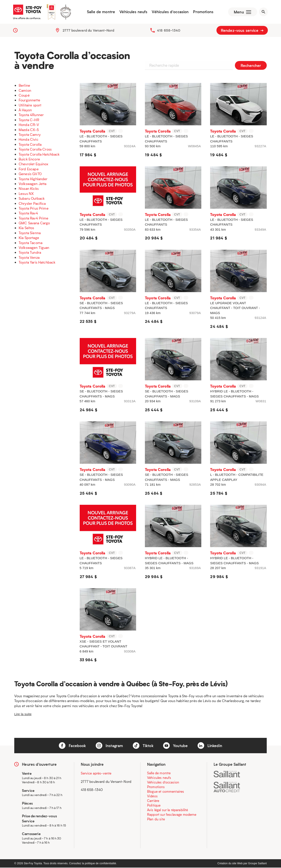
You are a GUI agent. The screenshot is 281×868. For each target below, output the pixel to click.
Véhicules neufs (133, 12)
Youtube (175, 746)
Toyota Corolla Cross (35, 150)
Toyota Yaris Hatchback (37, 263)
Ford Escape (29, 169)
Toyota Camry (30, 135)
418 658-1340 (169, 31)
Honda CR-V (29, 125)
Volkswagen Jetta (32, 184)
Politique (154, 806)
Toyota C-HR (29, 120)
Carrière (153, 801)
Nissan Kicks (29, 189)
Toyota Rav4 (28, 214)
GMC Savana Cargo (34, 223)
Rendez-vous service (242, 31)
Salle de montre (101, 12)
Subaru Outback (32, 199)
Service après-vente (96, 774)
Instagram (109, 746)
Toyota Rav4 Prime (34, 218)
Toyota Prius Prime (34, 209)
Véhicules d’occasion (170, 12)
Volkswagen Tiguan (34, 248)
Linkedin (210, 746)
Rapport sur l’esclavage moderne (172, 815)
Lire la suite (23, 714)
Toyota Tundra (30, 253)
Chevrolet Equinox (34, 164)
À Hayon (25, 110)
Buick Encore (29, 159)
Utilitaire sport (30, 105)
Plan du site (156, 819)
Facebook (72, 746)
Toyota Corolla (30, 145)
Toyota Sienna (30, 233)
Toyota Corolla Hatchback (39, 155)
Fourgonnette (29, 101)
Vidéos (152, 796)
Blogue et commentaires (166, 792)
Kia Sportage (29, 238)
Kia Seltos (26, 228)
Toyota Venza (29, 258)
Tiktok (143, 746)
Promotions (203, 12)
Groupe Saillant (257, 864)
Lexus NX (26, 194)
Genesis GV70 (30, 174)
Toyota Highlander (33, 179)
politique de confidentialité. (101, 864)
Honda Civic (29, 140)
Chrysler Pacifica (32, 204)
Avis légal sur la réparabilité (168, 810)
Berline (24, 86)
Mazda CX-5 (29, 130)
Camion (25, 91)
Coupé (24, 96)
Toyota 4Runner (31, 115)
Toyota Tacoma (31, 243)
